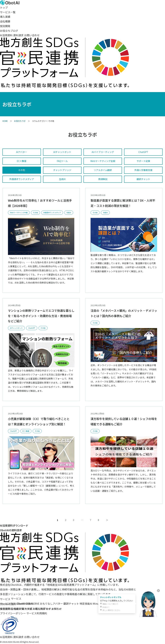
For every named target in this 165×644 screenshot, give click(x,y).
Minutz (97, 604)
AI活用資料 (6, 35)
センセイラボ (110, 604)
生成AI (62, 179)
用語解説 (103, 179)
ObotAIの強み (8, 604)
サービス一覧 (8, 12)
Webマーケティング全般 (103, 161)
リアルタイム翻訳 (103, 170)
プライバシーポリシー (13, 613)
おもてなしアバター (51, 604)
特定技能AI (86, 604)
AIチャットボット (62, 152)
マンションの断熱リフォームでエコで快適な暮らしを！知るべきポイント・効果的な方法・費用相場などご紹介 (41, 316)
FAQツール (62, 161)
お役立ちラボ (20, 121)
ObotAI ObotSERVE (28, 604)
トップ (4, 7)
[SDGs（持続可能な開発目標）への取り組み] (64, 85)
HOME (5, 121)
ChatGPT (143, 152)
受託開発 (5, 26)
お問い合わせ (32, 35)
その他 (22, 170)
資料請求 (18, 35)
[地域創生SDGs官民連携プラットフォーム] (64, 580)
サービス (5, 599)
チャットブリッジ (62, 170)
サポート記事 (143, 161)
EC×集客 (22, 161)
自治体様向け (126, 604)
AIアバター (22, 152)
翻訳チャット (143, 179)
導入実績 (5, 17)
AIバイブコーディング (103, 152)
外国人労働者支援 (143, 170)
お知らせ (57, 609)
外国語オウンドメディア (22, 179)
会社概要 (5, 21)
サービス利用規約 (37, 613)
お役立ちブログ (9, 31)
